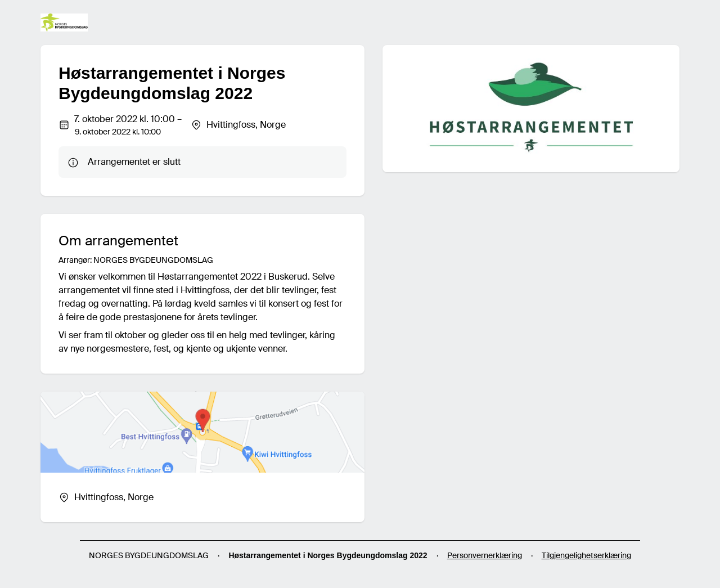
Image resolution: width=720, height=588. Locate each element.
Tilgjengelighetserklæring (586, 555)
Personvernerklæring (485, 555)
